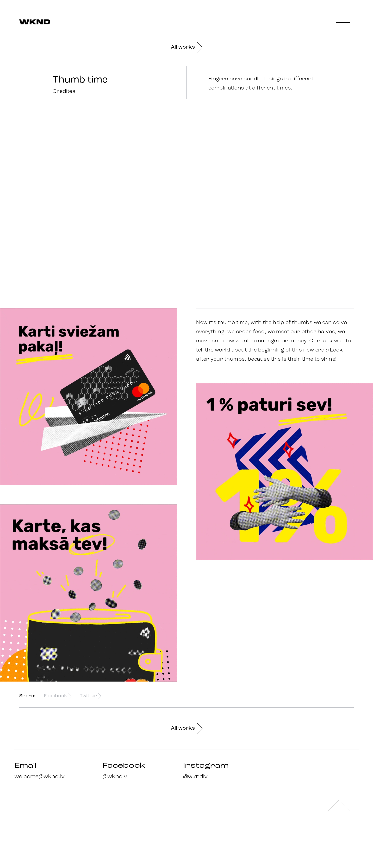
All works (186, 47)
